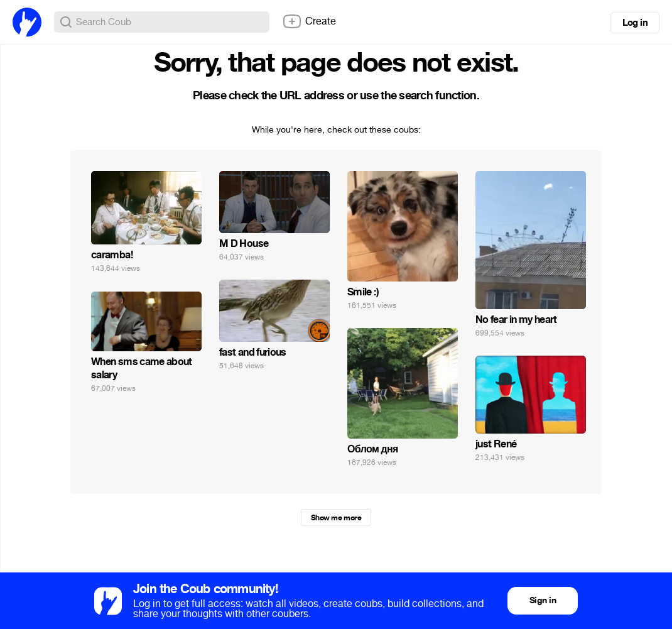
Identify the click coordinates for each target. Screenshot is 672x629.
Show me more (336, 518)
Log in (635, 23)
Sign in (543, 600)
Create (309, 21)
